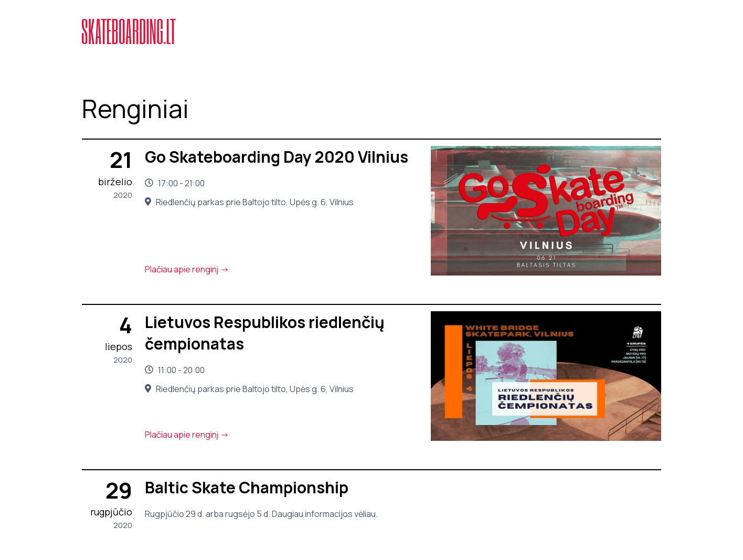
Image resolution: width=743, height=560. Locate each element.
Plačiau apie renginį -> (187, 269)
